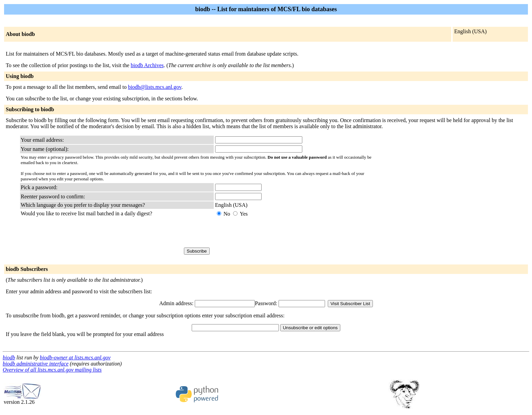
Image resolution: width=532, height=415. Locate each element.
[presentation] (267, 232)
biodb (9, 358)
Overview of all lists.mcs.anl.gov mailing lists (52, 370)
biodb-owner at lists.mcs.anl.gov (75, 358)
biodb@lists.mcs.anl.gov (155, 87)
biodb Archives (147, 65)
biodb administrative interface (36, 364)
